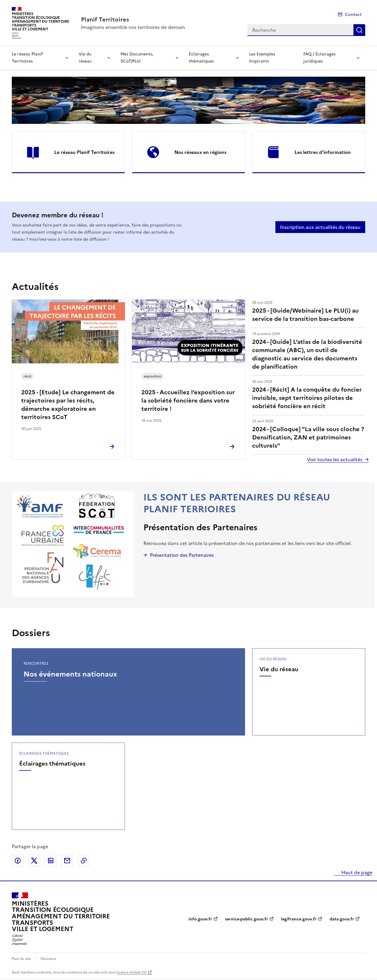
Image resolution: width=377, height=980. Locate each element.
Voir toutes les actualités (335, 459)
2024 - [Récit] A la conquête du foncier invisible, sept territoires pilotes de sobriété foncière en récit (307, 398)
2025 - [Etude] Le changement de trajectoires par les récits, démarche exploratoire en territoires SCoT (68, 405)
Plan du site (21, 959)
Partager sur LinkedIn (51, 861)
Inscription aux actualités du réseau (320, 227)
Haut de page (356, 872)
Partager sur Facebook (18, 861)
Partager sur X (34, 861)
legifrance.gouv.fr (299, 919)
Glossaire (48, 959)
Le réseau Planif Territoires (27, 58)
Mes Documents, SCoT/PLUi (137, 58)
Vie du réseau (85, 58)
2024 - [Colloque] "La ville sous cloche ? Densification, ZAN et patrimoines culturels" (308, 437)
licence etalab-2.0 (132, 972)
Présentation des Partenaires (200, 527)
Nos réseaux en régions (200, 152)
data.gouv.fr (342, 919)
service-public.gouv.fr (247, 919)
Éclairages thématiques (201, 58)
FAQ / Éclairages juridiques (319, 58)
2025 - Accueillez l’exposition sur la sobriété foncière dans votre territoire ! (188, 400)
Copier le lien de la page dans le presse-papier (84, 861)
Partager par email (67, 861)
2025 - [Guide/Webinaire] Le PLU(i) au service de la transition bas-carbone (305, 315)
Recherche (359, 30)
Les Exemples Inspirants (262, 58)
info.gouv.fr (200, 919)
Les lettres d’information (323, 152)
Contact (353, 15)
